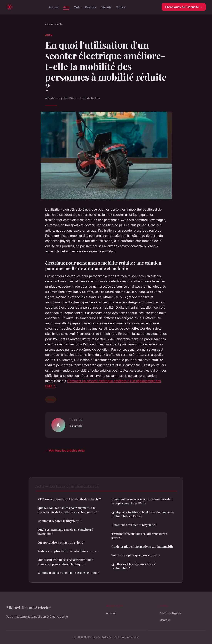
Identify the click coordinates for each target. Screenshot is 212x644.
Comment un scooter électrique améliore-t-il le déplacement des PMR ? (142, 501)
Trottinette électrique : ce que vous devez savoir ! (139, 536)
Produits (91, 7)
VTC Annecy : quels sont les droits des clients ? (69, 499)
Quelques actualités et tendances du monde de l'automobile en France (143, 514)
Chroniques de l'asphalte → (184, 7)
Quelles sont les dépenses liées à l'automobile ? (134, 566)
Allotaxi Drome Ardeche (28, 608)
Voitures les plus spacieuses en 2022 (136, 555)
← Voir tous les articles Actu (65, 451)
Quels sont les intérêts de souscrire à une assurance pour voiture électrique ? (65, 562)
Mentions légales (170, 613)
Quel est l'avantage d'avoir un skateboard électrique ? (65, 531)
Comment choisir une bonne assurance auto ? (68, 573)
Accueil (54, 7)
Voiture (121, 7)
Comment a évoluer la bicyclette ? (134, 525)
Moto (77, 7)
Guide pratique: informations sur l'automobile (142, 546)
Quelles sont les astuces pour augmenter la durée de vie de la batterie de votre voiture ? (68, 510)
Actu (66, 7)
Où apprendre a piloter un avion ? (61, 542)
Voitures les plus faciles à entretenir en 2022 (68, 551)
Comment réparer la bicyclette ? (59, 521)
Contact (165, 620)
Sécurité (106, 7)
